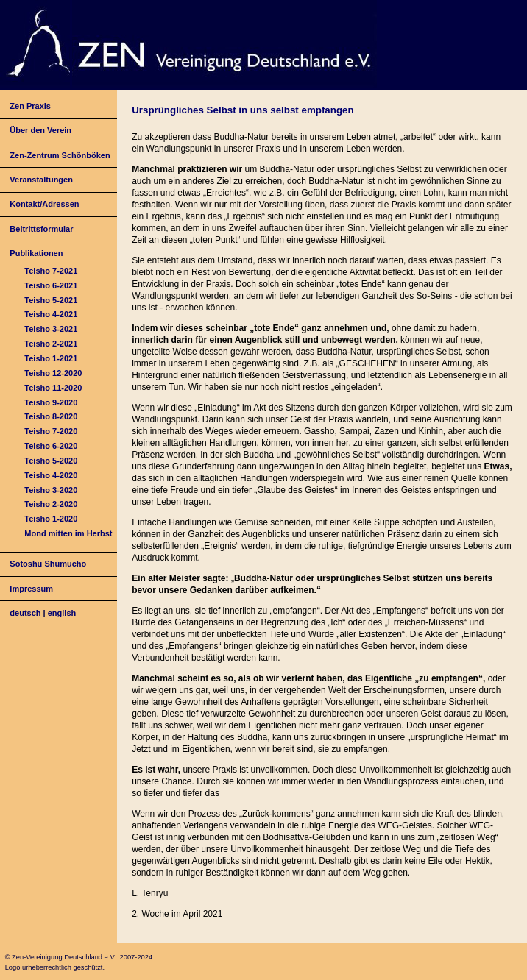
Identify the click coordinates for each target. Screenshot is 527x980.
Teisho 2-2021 (51, 344)
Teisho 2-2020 (51, 504)
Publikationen (36, 253)
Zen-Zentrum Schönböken (60, 155)
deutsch (25, 613)
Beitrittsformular (41, 229)
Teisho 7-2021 (51, 271)
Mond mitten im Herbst (68, 533)
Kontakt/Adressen (44, 204)
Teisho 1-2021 (51, 358)
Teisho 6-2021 (51, 285)
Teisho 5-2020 (51, 461)
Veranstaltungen (41, 180)
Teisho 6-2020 (51, 446)
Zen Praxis (30, 106)
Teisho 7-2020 (51, 431)
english (62, 613)
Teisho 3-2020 (51, 490)
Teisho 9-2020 (51, 402)
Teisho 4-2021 (51, 314)
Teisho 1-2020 (51, 519)
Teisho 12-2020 (53, 373)
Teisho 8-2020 (51, 416)
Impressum (31, 589)
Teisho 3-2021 (51, 329)
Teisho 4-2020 (51, 475)
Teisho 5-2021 (51, 300)
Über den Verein (40, 130)
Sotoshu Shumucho (48, 564)
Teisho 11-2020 (53, 388)
